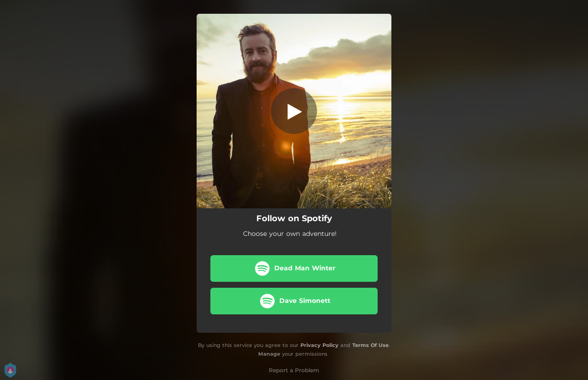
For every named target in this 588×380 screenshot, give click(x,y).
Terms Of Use (370, 345)
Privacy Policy (319, 345)
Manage (269, 354)
